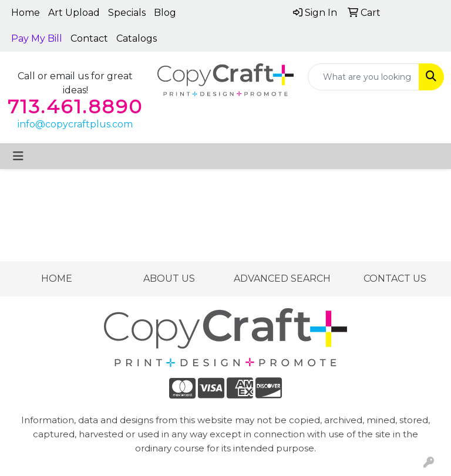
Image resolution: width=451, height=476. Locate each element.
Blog (165, 13)
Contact (89, 38)
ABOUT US (169, 278)
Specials (127, 13)
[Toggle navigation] (18, 156)
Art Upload (74, 13)
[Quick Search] (364, 77)
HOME (57, 278)
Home (26, 13)
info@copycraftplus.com (75, 124)
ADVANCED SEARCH (282, 278)
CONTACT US (395, 278)
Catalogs (137, 38)
